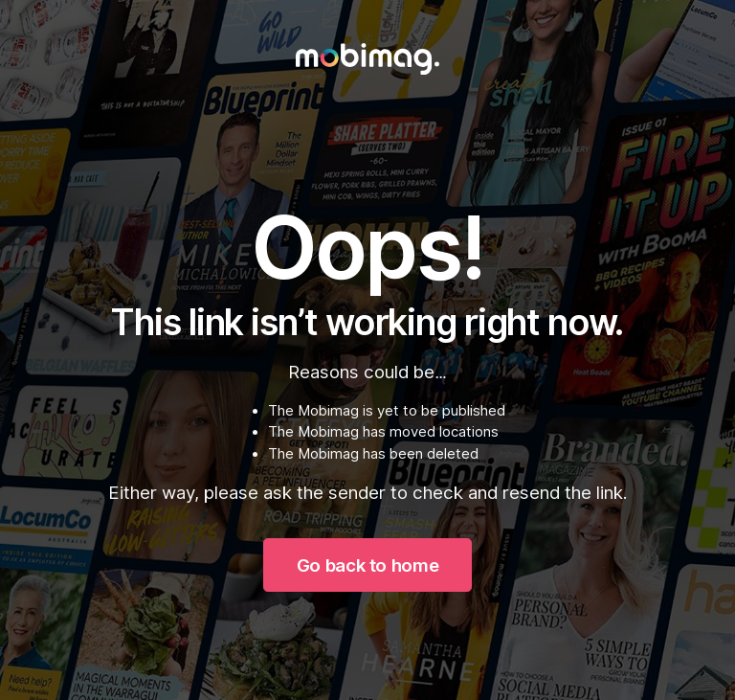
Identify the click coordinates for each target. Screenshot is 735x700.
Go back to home (367, 565)
